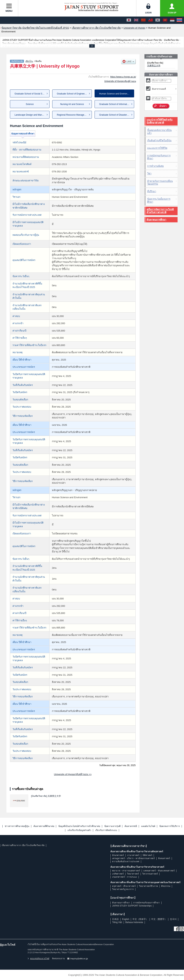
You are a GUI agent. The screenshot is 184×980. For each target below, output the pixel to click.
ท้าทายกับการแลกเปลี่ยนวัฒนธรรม (160, 183)
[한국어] (158, 20)
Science (30, 104)
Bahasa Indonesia (134, 922)
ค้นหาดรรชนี (131, 826)
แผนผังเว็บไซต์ (148, 826)
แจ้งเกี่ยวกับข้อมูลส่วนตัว (79, 830)
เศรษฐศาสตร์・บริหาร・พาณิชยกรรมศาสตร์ (133, 858)
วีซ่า (149, 174)
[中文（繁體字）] (151, 20)
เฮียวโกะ (29, 61)
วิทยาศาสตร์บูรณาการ (123, 889)
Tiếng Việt (117, 922)
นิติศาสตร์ (147, 855)
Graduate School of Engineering (73, 94)
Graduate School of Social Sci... (30, 94)
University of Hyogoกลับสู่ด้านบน (120, 81)
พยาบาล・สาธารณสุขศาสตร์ (126, 871)
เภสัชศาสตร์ (118, 874)
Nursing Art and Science (72, 104)
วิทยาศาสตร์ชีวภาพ (148, 886)
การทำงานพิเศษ (155, 166)
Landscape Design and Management (32, 115)
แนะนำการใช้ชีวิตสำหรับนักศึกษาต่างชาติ (160, 121)
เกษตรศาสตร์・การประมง (124, 877)
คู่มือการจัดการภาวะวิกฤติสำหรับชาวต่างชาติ (160, 211)
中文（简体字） (140, 919)
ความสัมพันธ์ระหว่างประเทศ (126, 861)
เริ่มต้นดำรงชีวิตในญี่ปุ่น (159, 140)
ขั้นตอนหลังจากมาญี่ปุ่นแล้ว (159, 132)
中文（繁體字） (159, 919)
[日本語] (129, 20)
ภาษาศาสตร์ (133, 855)
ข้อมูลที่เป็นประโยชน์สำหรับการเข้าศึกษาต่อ (79, 826)
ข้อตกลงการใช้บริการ (170, 826)
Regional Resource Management (73, 115)
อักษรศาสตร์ (118, 855)
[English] (136, 20)
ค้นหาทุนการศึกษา (156, 220)
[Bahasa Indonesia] (172, 20)
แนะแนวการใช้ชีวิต (157, 148)
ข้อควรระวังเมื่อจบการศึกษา (159, 200)
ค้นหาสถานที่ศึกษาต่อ (44, 826)
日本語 (115, 919)
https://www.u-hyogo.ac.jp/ (123, 77)
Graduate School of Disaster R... (115, 115)
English (126, 919)
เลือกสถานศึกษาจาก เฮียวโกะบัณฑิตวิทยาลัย (23, 845)
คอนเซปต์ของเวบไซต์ (38, 958)
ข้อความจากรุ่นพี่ (112, 826)
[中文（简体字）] (143, 20)
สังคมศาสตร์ (164, 858)
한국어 (173, 919)
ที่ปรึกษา (152, 191)
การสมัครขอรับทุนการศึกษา (159, 157)
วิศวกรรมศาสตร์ (150, 874)
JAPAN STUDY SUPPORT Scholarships (132, 906)
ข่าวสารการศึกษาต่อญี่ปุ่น (17, 826)
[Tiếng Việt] (165, 20)
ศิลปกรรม (166, 886)
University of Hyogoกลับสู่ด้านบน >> (73, 774)
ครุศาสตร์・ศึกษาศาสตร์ (124, 886)
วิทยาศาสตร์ (133, 874)
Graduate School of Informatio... (115, 104)
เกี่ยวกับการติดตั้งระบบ (106, 830)
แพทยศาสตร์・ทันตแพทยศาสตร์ (159, 871)
